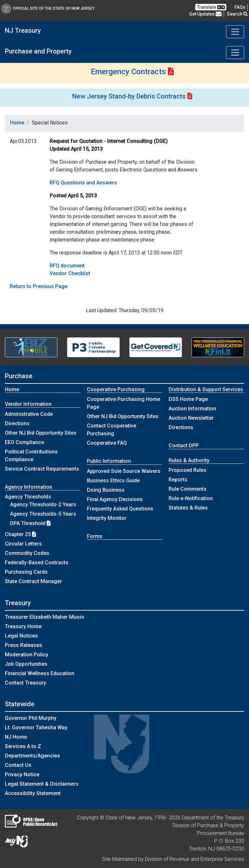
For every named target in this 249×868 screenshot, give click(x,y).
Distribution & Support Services (206, 389)
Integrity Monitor (107, 518)
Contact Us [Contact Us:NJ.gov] (18, 765)
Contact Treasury (25, 683)
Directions (17, 423)
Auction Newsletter (191, 418)
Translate (211, 7)
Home (17, 123)
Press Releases (24, 645)
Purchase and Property (38, 51)
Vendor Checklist (70, 273)
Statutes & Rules (188, 508)
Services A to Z (23, 746)
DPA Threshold (30, 523)
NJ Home (16, 737)
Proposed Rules (188, 470)
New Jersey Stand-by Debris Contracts (129, 96)
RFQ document (67, 266)
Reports (178, 480)
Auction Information (192, 409)
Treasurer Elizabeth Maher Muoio (45, 617)
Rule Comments (188, 489)
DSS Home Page (188, 399)
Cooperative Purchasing (116, 389)
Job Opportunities (26, 664)
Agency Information (29, 487)
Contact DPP (184, 446)
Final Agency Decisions (115, 499)
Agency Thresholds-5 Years (43, 514)
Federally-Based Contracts (37, 563)
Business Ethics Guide (113, 481)
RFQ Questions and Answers (83, 183)
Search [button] (237, 14)
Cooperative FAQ (107, 443)
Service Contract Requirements (42, 469)
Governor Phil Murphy (31, 718)
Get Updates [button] (205, 14)
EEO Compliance (24, 442)
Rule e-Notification (191, 498)
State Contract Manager (33, 581)
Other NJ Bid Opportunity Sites (41, 433)
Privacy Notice (22, 774)
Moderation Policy (27, 655)
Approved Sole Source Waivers (124, 471)
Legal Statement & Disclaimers (42, 784)
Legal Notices (21, 636)
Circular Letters (23, 544)
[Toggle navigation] (235, 32)
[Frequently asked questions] (240, 7)
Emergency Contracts (128, 72)
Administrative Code (29, 414)
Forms (95, 536)
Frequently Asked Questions (120, 509)
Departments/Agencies (32, 756)
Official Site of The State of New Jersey (48, 8)
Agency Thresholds (28, 497)
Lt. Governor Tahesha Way (36, 727)
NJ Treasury (23, 30)
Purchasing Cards (26, 572)
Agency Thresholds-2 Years (43, 504)
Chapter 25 (20, 534)
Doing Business (106, 490)
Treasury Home (23, 626)
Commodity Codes (27, 553)
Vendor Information (28, 404)
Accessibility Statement (33, 793)
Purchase (19, 376)
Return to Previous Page (39, 286)
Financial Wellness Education (40, 673)
